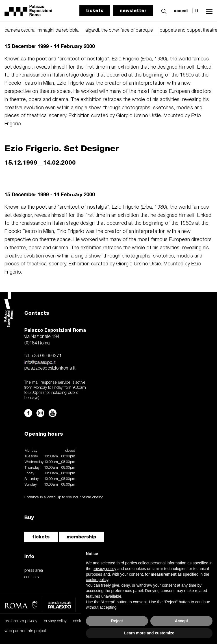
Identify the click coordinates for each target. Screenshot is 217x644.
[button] (162, 10)
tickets (95, 11)
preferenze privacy (21, 621)
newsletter (133, 11)
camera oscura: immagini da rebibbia (42, 30)
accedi (181, 11)
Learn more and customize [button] (149, 633)
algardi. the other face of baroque (119, 30)
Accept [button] (182, 621)
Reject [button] (117, 621)
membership (81, 537)
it (197, 11)
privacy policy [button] (104, 569)
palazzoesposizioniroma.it (50, 368)
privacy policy (55, 621)
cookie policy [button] (97, 580)
